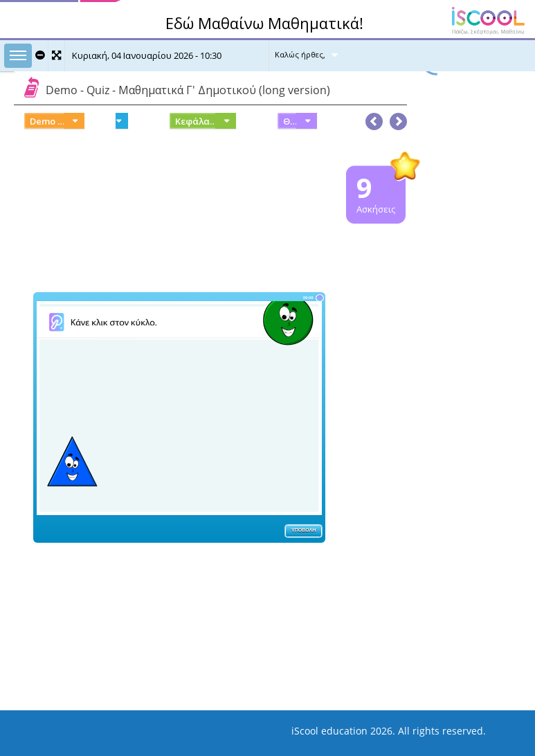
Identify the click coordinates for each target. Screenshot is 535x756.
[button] (398, 118)
